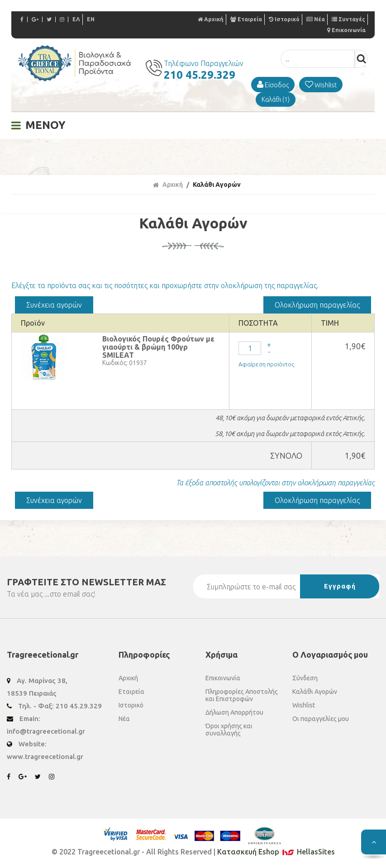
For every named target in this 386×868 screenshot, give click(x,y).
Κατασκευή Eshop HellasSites (276, 852)
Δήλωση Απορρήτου (234, 712)
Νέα (316, 19)
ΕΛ (76, 19)
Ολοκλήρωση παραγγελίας (317, 305)
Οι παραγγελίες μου (321, 719)
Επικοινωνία (346, 30)
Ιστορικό (284, 19)
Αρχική (211, 19)
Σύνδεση (305, 678)
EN (91, 19)
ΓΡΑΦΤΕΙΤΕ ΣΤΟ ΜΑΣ (86, 582)
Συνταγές (348, 19)
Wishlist (304, 705)
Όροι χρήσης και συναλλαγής (229, 730)
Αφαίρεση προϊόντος (266, 364)
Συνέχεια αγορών (54, 305)
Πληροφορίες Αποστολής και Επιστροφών (242, 695)
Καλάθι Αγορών (217, 185)
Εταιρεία (246, 19)
